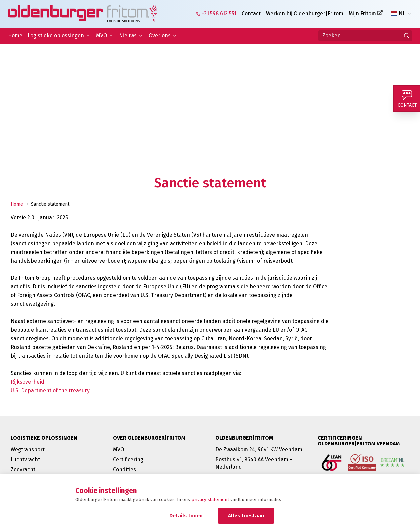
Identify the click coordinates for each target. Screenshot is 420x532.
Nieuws (128, 35)
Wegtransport (28, 450)
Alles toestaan (246, 516)
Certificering (128, 460)
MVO (101, 35)
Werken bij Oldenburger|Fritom (305, 13)
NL (398, 14)
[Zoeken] (365, 36)
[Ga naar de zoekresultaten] (407, 36)
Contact (251, 13)
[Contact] (407, 98)
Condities (124, 470)
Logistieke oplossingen (56, 35)
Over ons (160, 35)
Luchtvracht (25, 460)
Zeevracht (23, 470)
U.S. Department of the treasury (50, 390)
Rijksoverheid (27, 382)
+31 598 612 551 (219, 13)
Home (15, 35)
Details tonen (186, 516)
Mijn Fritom (362, 13)
